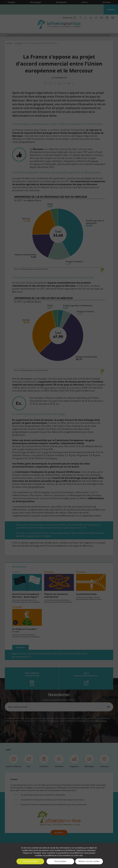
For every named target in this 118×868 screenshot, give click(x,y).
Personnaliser (60, 861)
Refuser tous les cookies (89, 861)
